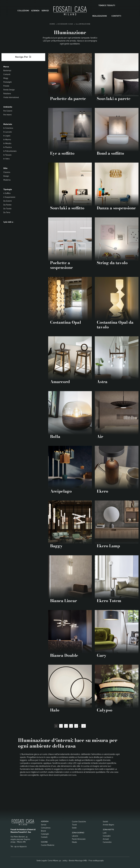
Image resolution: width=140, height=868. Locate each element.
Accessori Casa (65, 24)
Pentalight (7, 82)
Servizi (45, 11)
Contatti (116, 16)
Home (52, 24)
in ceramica (8, 128)
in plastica (7, 147)
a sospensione (9, 197)
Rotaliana (7, 93)
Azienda (35, 11)
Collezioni (23, 11)
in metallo (7, 143)
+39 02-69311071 (20, 846)
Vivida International (11, 97)
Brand (43, 831)
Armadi (106, 839)
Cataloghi (45, 834)
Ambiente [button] (8, 107)
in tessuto (7, 155)
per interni (7, 114)
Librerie (75, 836)
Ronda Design (9, 89)
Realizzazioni (100, 16)
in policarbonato (10, 151)
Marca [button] (6, 66)
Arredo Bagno (108, 824)
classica (7, 172)
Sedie (74, 827)
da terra (7, 212)
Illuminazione (83, 24)
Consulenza (46, 827)
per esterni (8, 110)
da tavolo (7, 208)
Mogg (6, 78)
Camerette (107, 842)
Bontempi (7, 70)
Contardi (7, 74)
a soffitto (7, 193)
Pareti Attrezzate (79, 839)
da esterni (7, 201)
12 (84, 726)
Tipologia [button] (8, 189)
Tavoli (74, 824)
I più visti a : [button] (9, 222)
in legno (7, 135)
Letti (105, 832)
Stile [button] (5, 168)
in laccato (8, 132)
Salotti (105, 821)
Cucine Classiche (79, 821)
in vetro (6, 158)
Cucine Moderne (48, 845)
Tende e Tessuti (107, 5)
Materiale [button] (8, 124)
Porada (6, 86)
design (6, 176)
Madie (74, 842)
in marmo (7, 139)
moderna (7, 180)
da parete (7, 204)
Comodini (107, 836)
